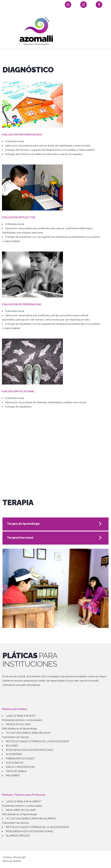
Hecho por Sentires (12, 861)
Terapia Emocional (20, 538)
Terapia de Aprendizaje (23, 524)
